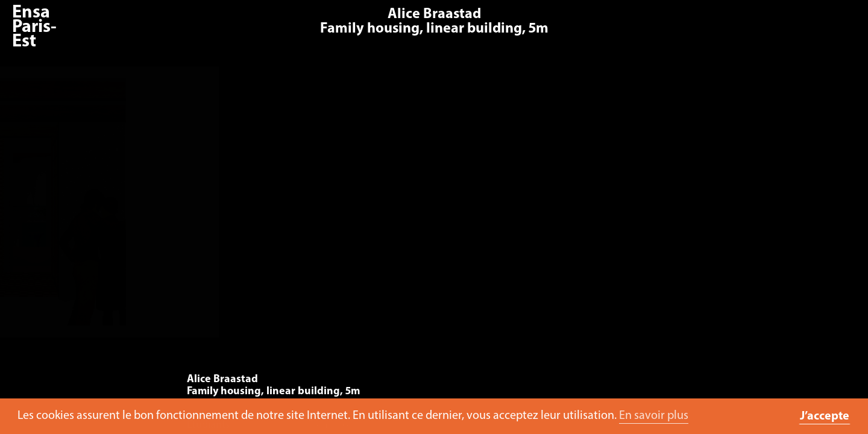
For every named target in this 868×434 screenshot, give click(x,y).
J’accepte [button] (825, 417)
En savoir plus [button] (654, 416)
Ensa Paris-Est (34, 27)
